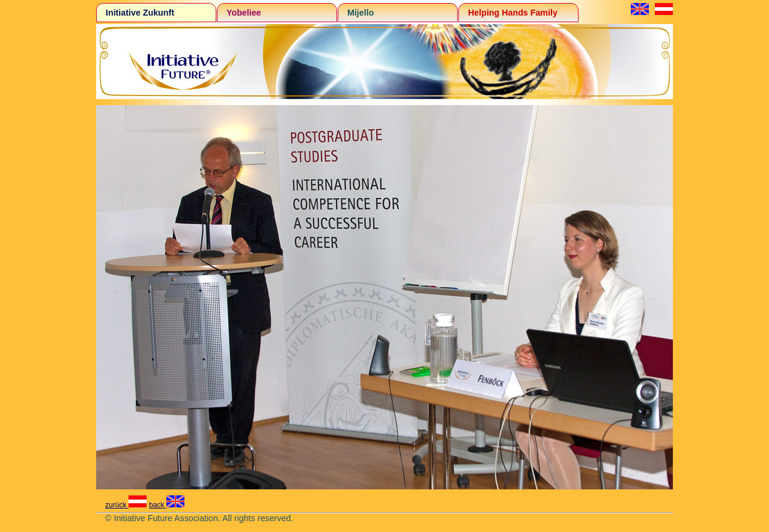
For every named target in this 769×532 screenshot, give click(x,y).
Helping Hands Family (513, 13)
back (167, 505)
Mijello (360, 13)
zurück (126, 505)
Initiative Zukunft (140, 13)
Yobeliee (244, 13)
